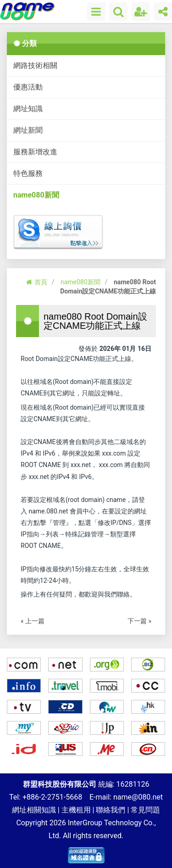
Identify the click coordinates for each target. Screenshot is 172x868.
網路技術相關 (35, 65)
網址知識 (28, 109)
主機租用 (76, 810)
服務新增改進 (35, 152)
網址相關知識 (34, 810)
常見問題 (145, 810)
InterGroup (85, 823)
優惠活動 (28, 87)
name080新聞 (36, 195)
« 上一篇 (33, 621)
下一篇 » (139, 621)
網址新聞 (28, 130)
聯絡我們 (111, 810)
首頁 (37, 282)
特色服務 (28, 173)
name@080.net (138, 797)
